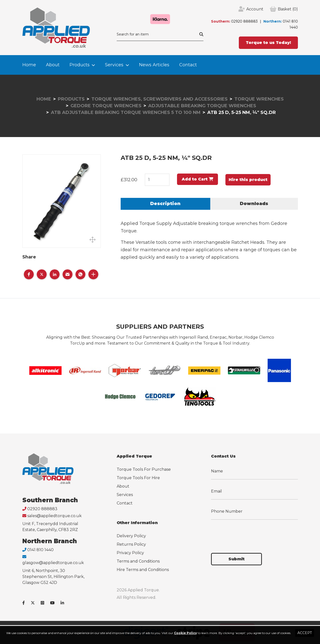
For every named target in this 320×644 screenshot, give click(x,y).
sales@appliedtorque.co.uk (54, 516)
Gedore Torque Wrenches (106, 106)
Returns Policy (131, 544)
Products (80, 65)
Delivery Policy (131, 536)
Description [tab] (165, 204)
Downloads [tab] (254, 204)
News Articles (154, 65)
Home (29, 65)
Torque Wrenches (259, 99)
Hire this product (248, 180)
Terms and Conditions (138, 561)
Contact (188, 65)
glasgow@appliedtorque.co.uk (53, 563)
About (53, 65)
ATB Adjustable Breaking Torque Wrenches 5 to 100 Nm (126, 112)
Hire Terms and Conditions (143, 570)
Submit (236, 559)
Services (114, 65)
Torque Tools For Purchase (144, 469)
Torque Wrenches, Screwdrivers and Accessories (160, 99)
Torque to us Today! (268, 43)
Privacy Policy (130, 553)
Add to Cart (197, 179)
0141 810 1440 (40, 550)
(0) (288, 9)
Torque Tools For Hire (138, 478)
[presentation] (249, 533)
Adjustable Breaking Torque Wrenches (202, 106)
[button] (29, 274)
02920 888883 (244, 21)
